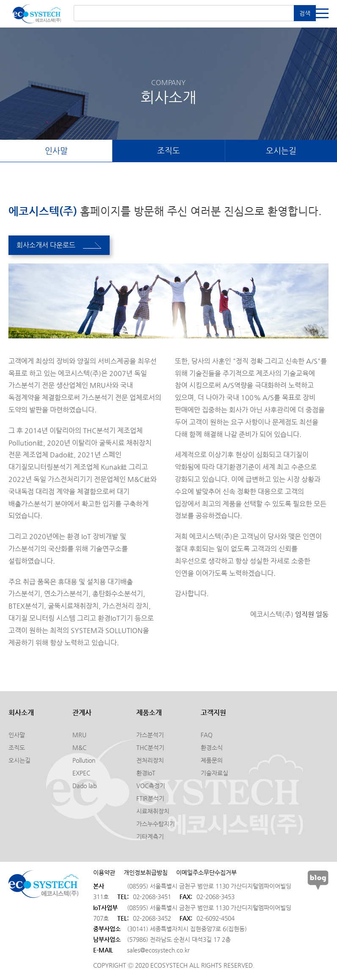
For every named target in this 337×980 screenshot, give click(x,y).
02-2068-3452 (152, 919)
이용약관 (104, 873)
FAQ (207, 736)
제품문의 (212, 761)
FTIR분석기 (150, 799)
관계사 (82, 713)
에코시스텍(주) (37, 14)
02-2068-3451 (152, 897)
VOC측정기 (151, 786)
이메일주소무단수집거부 (206, 873)
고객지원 (213, 713)
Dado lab (84, 786)
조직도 (169, 151)
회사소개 (21, 713)
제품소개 (149, 713)
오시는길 (281, 151)
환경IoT (146, 774)
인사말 (56, 151)
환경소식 (212, 748)
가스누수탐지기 (156, 825)
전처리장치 (150, 761)
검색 (305, 13)
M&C (79, 748)
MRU (79, 736)
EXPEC (81, 774)
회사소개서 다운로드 (60, 245)
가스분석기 (150, 736)
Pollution (84, 761)
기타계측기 (150, 837)
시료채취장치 (153, 812)
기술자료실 (214, 774)
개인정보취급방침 (146, 873)
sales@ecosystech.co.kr (158, 951)
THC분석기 (150, 748)
